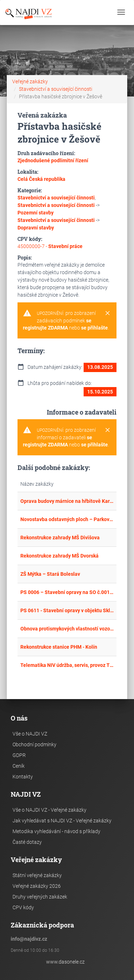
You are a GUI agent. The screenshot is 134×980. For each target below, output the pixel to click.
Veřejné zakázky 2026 (37, 886)
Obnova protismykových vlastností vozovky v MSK (67, 629)
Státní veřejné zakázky (37, 875)
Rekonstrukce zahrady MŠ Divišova (60, 538)
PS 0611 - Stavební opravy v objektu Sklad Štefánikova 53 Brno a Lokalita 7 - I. (67, 610)
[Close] (108, 313)
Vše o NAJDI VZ (30, 734)
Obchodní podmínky (34, 744)
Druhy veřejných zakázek (40, 897)
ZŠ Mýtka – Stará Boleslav (50, 574)
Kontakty (23, 777)
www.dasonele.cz (65, 962)
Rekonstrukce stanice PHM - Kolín (59, 647)
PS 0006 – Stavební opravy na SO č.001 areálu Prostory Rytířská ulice (67, 592)
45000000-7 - (50, 246)
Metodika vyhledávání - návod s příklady (56, 831)
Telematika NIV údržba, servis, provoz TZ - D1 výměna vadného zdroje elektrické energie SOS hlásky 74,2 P (67, 665)
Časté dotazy (27, 842)
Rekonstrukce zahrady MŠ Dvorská (59, 556)
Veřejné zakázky (30, 81)
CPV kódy (23, 907)
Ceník (19, 766)
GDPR (19, 755)
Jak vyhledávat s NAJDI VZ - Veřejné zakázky (62, 821)
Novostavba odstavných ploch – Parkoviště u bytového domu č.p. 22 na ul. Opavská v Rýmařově (67, 519)
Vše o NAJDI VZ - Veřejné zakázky (49, 810)
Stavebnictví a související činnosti (56, 89)
